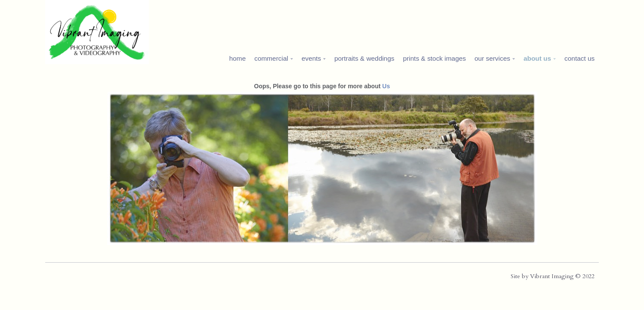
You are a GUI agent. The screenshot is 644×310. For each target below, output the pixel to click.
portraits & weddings (364, 58)
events (311, 58)
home (238, 58)
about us (537, 58)
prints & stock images (434, 58)
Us (386, 86)
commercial (271, 58)
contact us (579, 58)
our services (492, 58)
